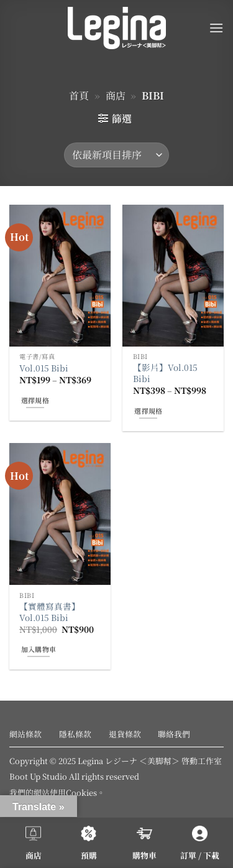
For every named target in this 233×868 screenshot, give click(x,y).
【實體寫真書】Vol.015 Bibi (50, 612)
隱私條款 (75, 734)
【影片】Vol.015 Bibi (165, 373)
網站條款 (25, 734)
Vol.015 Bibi (44, 368)
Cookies (81, 792)
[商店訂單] (116, 155)
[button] (216, 28)
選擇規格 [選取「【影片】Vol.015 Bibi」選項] (148, 411)
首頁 (79, 96)
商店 (116, 96)
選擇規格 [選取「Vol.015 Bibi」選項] (35, 400)
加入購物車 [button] (39, 649)
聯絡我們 (174, 734)
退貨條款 (125, 734)
